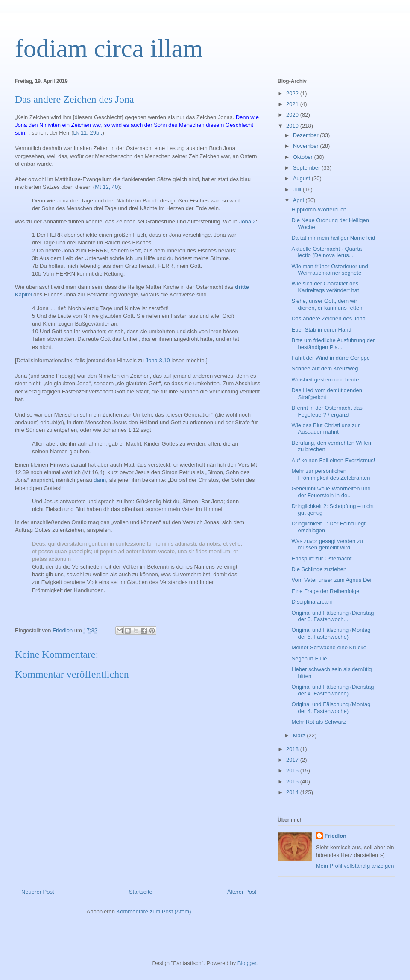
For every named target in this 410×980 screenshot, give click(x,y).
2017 (293, 760)
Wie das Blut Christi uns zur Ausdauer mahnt (325, 429)
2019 (293, 126)
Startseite (141, 892)
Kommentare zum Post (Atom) (154, 911)
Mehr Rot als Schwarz (318, 722)
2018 (293, 749)
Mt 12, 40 (106, 187)
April (299, 200)
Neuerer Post (38, 892)
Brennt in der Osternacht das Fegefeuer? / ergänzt (327, 411)
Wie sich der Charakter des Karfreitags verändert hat (325, 287)
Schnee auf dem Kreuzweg (325, 368)
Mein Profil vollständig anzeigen (355, 866)
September (307, 168)
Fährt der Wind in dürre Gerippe (331, 358)
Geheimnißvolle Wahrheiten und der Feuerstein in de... (331, 492)
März (300, 735)
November (307, 146)
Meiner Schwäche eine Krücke (329, 647)
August (302, 178)
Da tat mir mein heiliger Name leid (333, 238)
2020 (293, 115)
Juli (298, 189)
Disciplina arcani (312, 602)
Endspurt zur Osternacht (321, 559)
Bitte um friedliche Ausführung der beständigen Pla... (333, 344)
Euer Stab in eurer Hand (321, 330)
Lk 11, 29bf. (88, 133)
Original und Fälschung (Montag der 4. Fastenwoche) (331, 708)
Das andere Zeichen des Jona (328, 318)
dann (100, 480)
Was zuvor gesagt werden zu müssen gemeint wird (327, 544)
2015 (293, 782)
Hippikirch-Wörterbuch (319, 210)
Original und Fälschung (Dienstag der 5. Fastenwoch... (332, 616)
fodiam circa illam (109, 48)
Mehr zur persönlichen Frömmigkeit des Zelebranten (331, 474)
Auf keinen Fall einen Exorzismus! (333, 460)
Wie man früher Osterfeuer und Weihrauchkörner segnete (329, 270)
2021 (293, 104)
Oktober (304, 157)
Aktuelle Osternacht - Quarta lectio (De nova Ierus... (327, 252)
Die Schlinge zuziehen (319, 569)
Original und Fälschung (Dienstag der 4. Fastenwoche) (332, 690)
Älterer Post (242, 892)
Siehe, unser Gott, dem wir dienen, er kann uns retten (327, 304)
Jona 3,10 (158, 360)
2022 (293, 93)
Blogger (247, 963)
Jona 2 (247, 222)
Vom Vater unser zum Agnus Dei (331, 580)
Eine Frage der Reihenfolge (325, 591)
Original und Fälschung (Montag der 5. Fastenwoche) (331, 633)
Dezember (307, 135)
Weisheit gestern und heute (325, 380)
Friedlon (335, 836)
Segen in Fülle (309, 659)
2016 (293, 770)
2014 (293, 792)
